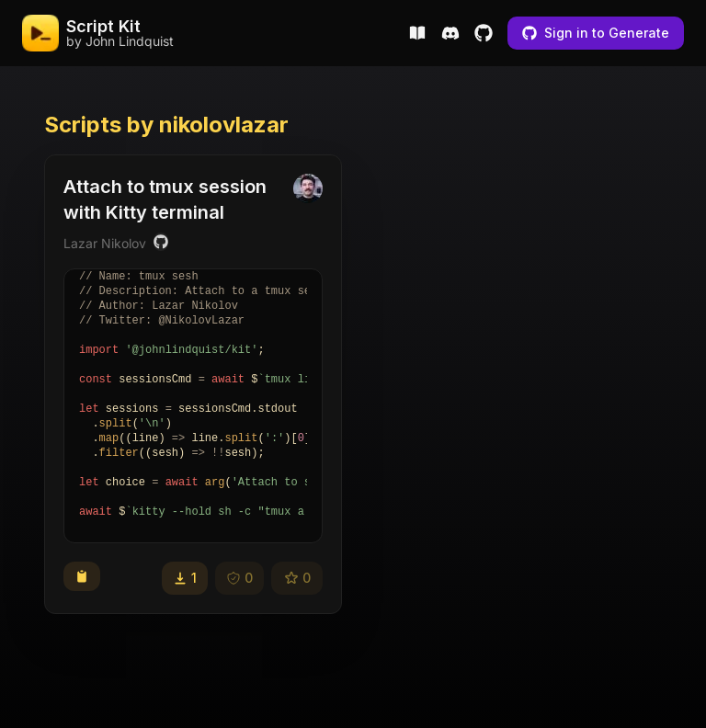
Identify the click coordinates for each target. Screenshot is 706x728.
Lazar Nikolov (105, 243)
